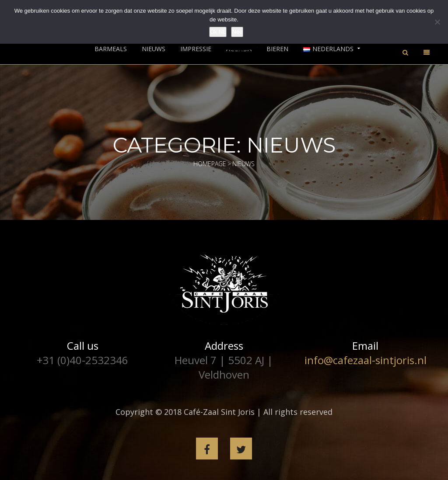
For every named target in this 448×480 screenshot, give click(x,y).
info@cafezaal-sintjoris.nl (366, 360)
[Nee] (437, 22)
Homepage (210, 164)
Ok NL (218, 32)
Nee (237, 32)
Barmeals (111, 49)
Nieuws (154, 49)
